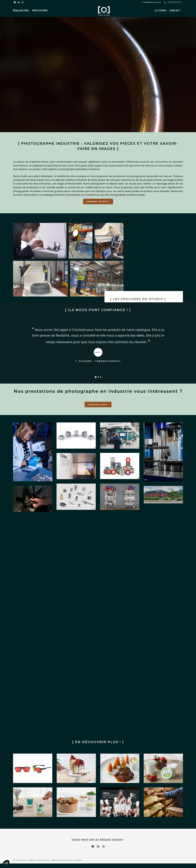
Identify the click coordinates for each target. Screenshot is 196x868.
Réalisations (21, 11)
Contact (175, 11)
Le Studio (160, 11)
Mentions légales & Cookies (67, 860)
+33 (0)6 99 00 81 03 (173, 2)
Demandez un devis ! (98, 202)
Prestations (40, 11)
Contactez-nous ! (98, 405)
